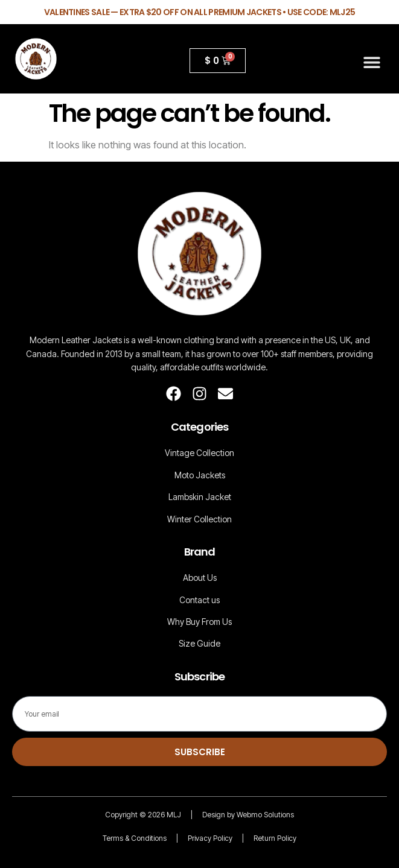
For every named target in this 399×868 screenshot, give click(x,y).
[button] (372, 62)
